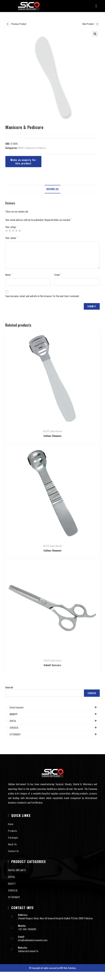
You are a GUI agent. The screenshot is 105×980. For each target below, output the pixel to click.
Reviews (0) (52, 189)
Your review (12, 238)
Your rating (11, 227)
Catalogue (13, 837)
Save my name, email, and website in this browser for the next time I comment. (42, 296)
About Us (12, 844)
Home (11, 824)
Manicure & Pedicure (36, 148)
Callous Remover (56, 431)
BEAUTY (22, 148)
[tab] (52, 189)
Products (13, 831)
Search (9, 687)
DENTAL (54, 721)
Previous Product (19, 24)
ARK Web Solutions (68, 968)
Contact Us (14, 851)
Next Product (88, 24)
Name (9, 275)
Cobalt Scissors (56, 660)
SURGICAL (54, 728)
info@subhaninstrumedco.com (33, 940)
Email (58, 275)
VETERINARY (54, 734)
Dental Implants (54, 707)
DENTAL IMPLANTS (17, 870)
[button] (96, 6)
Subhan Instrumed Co (28, 951)
